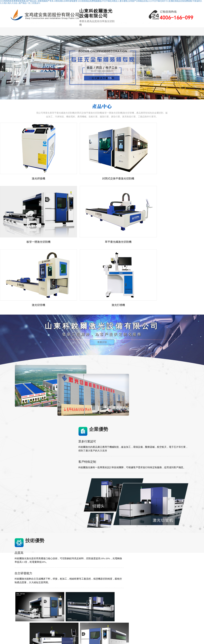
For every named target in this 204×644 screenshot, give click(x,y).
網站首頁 (35, 36)
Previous (3, 72)
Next (201, 72)
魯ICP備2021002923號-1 (91, 633)
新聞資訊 (125, 36)
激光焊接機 (80, 617)
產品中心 (57, 36)
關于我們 (147, 36)
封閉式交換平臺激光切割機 (87, 606)
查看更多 (87, 507)
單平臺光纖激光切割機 (85, 603)
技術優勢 (79, 36)
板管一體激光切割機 (84, 610)
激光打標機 (80, 620)
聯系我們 (169, 36)
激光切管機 (80, 613)
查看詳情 (102, 274)
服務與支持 (102, 36)
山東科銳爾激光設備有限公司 (64, 633)
